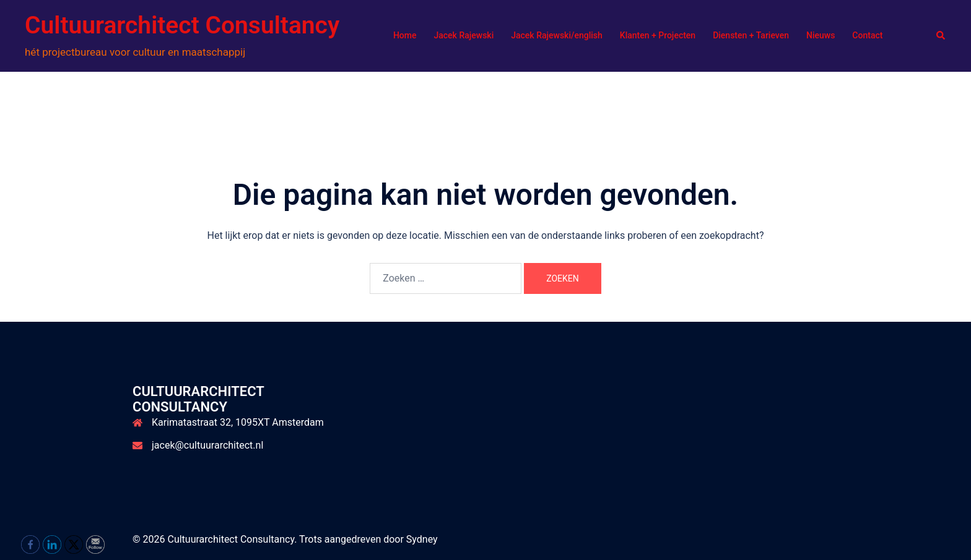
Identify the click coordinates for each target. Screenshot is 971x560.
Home (405, 35)
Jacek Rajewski (464, 35)
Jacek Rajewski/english (557, 35)
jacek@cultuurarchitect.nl (207, 445)
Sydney (422, 539)
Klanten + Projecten (658, 35)
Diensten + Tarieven (751, 35)
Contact (867, 35)
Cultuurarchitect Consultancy (182, 25)
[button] (941, 36)
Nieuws (821, 35)
